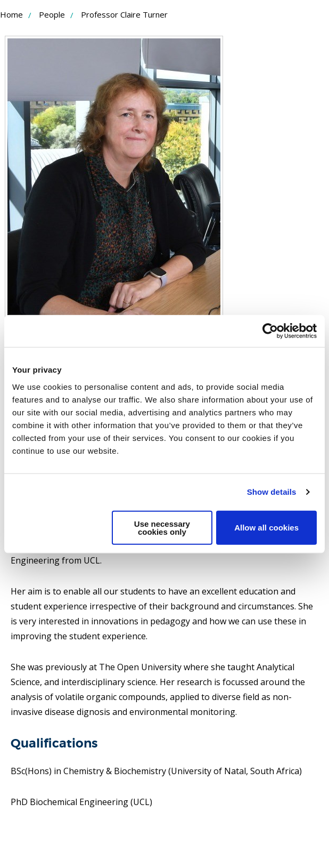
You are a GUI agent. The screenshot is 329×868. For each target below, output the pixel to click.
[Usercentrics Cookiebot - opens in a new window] (270, 331)
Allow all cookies (266, 528)
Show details (272, 492)
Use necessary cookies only (162, 527)
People (52, 14)
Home (11, 14)
